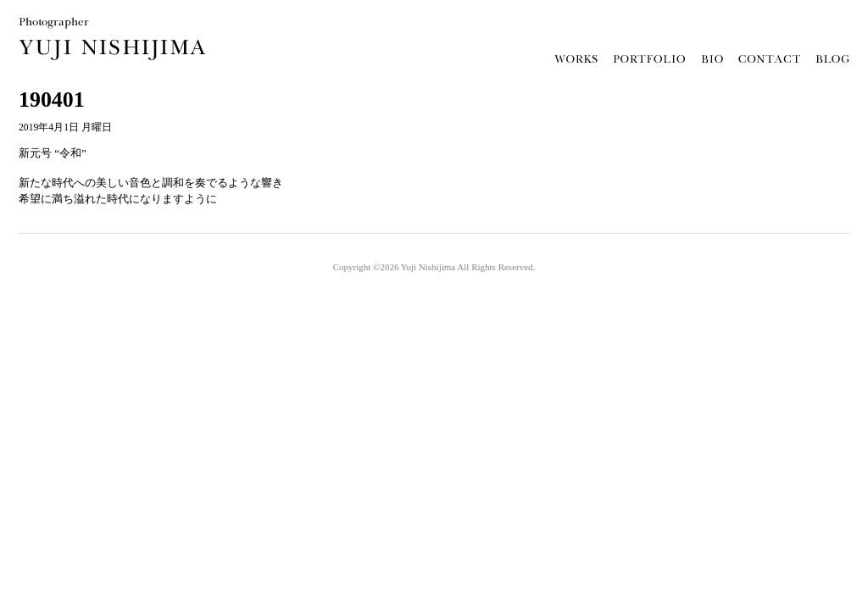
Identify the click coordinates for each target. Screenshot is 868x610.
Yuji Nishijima (428, 267)
